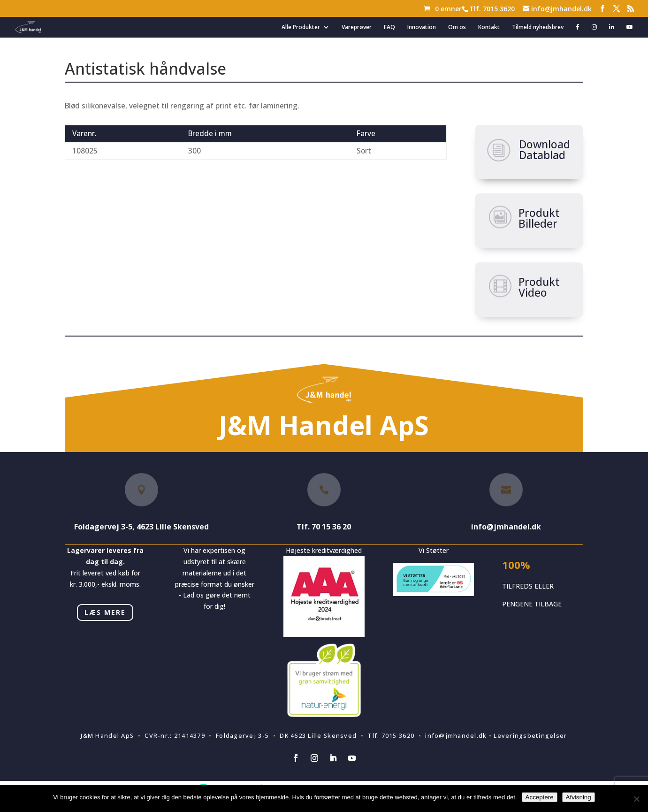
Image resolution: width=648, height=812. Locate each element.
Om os (457, 27)
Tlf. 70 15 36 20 (324, 527)
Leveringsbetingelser (530, 736)
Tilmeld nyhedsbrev (538, 27)
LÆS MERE (105, 612)
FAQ (389, 27)
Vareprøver (357, 27)
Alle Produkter (301, 27)
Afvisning (579, 797)
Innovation (422, 27)
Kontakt (489, 27)
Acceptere (540, 797)
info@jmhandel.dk (506, 527)
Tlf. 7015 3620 (492, 9)
